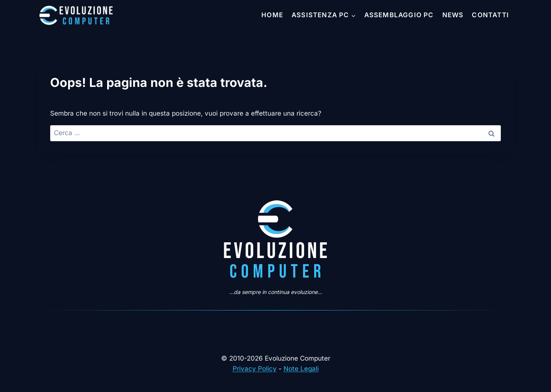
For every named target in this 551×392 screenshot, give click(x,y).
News (453, 15)
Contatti (490, 15)
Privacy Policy (255, 369)
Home (272, 15)
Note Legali (301, 369)
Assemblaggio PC (399, 15)
